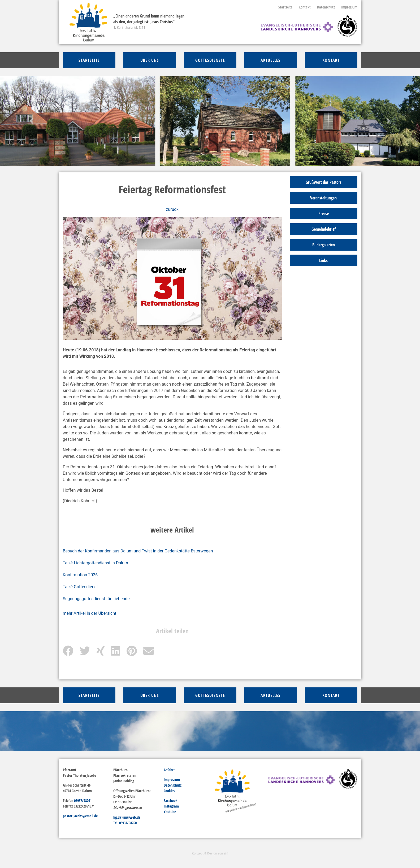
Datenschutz (326, 7)
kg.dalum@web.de (127, 817)
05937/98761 (83, 801)
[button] (31, 121)
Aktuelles (270, 60)
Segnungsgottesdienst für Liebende (96, 599)
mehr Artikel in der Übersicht (90, 613)
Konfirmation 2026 (80, 575)
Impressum (349, 7)
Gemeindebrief (324, 229)
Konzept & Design (210, 853)
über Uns (150, 60)
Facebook (171, 801)
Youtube (170, 812)
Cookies (169, 791)
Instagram (171, 806)
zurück (172, 209)
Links (323, 260)
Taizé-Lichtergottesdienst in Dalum (96, 563)
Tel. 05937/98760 (125, 823)
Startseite (285, 7)
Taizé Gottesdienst (80, 587)
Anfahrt (169, 770)
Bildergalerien (324, 245)
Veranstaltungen (323, 198)
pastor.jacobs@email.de (80, 816)
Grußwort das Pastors (324, 182)
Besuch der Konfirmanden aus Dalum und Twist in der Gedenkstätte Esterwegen (138, 551)
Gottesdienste (210, 60)
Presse (324, 213)
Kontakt (305, 7)
